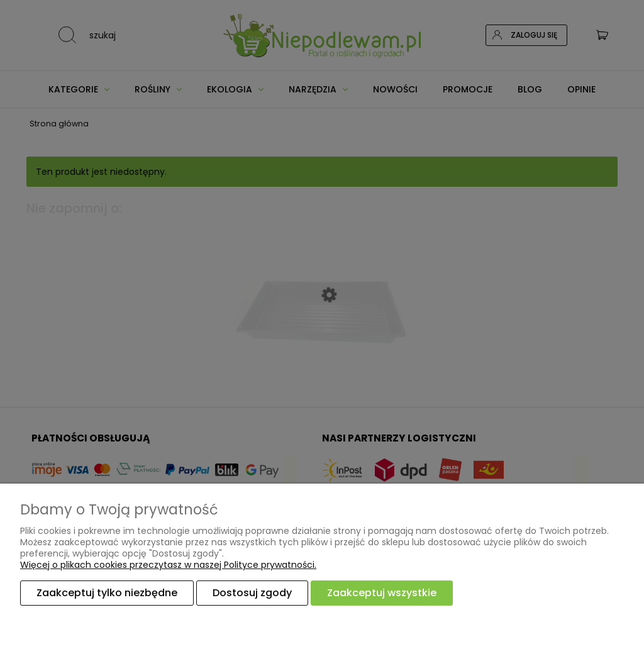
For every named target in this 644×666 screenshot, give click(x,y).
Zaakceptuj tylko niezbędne (107, 593)
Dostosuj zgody (252, 593)
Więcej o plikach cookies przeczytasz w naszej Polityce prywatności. (168, 565)
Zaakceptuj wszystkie (382, 593)
